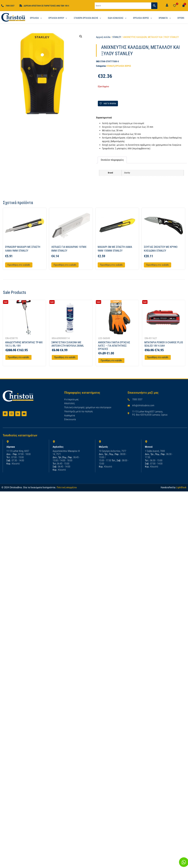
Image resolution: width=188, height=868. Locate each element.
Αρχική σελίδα (103, 37)
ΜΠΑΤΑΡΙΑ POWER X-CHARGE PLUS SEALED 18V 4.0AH (164, 344)
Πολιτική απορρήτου (67, 487)
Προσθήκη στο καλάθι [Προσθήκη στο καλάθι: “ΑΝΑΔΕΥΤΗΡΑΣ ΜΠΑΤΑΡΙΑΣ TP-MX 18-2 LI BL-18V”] (18, 357)
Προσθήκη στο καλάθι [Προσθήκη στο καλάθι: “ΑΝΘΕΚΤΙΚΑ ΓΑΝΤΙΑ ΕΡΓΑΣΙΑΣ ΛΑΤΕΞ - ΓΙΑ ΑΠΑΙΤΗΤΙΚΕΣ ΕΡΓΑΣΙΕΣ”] (111, 360)
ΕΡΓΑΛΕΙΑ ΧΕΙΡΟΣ (123, 66)
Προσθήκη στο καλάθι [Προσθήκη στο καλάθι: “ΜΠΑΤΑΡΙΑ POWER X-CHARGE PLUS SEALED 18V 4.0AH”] (158, 357)
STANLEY (117, 37)
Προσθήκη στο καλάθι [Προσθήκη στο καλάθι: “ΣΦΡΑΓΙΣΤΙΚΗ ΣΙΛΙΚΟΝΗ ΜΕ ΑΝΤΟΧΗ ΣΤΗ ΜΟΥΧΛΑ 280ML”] (65, 357)
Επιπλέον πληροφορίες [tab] (112, 160)
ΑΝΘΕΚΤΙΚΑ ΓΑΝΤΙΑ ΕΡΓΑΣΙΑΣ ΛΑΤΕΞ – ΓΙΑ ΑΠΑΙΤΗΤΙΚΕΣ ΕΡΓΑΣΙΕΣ (114, 346)
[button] (81, 36)
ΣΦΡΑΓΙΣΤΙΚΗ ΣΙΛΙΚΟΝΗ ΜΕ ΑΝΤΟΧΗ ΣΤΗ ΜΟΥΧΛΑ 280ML (68, 344)
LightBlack (181, 487)
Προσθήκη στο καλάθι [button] (19, 265)
